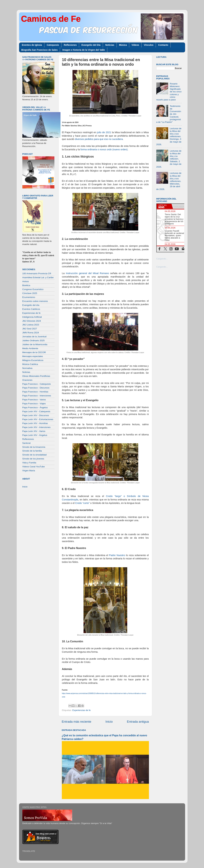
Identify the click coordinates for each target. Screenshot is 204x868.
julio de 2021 (104, 132)
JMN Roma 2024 (31, 333)
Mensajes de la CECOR (34, 352)
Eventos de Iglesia (32, 45)
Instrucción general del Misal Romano (87, 273)
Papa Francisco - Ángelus (35, 407)
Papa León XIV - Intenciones (36, 427)
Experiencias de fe (81, 710)
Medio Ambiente (30, 348)
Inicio (109, 722)
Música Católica (30, 364)
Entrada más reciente (77, 722)
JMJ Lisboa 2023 (31, 325)
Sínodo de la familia (32, 451)
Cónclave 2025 (30, 293)
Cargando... (162, 259)
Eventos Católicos (31, 309)
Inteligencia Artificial (32, 317)
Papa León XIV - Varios (34, 431)
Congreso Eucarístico (33, 289)
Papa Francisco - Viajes (34, 404)
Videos (135, 45)
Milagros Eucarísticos (33, 360)
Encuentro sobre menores (35, 301)
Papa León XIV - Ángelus (35, 435)
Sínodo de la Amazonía (34, 447)
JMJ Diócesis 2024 (32, 321)
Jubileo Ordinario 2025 (34, 341)
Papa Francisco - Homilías (35, 392)
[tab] (164, 206)
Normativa (27, 368)
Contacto (163, 45)
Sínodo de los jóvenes (33, 459)
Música (123, 45)
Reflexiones (70, 45)
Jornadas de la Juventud (34, 337)
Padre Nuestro (117, 555)
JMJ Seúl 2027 (30, 329)
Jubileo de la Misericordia (35, 344)
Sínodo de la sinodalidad (35, 455)
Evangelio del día (31, 305)
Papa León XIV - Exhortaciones (38, 419)
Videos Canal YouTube (34, 467)
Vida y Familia (29, 463)
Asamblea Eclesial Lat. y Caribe (38, 277)
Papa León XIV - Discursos (36, 415)
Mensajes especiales (33, 356)
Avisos (26, 281)
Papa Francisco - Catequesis (37, 384)
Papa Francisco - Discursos (36, 388)
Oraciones (27, 380)
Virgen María (29, 471)
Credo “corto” (82, 503)
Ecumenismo (29, 297)
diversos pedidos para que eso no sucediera (99, 139)
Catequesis (53, 45)
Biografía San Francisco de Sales (40, 50)
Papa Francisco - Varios (34, 400)
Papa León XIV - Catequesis (36, 411)
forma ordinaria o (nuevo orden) (104, 149)
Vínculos (149, 45)
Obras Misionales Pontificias (36, 376)
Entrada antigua (138, 722)
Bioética (26, 285)
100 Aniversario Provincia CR (37, 274)
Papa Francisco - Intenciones (37, 396)
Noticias (110, 45)
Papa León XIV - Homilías (35, 423)
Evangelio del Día (91, 45)
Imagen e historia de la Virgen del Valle (84, 50)
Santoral (26, 443)
